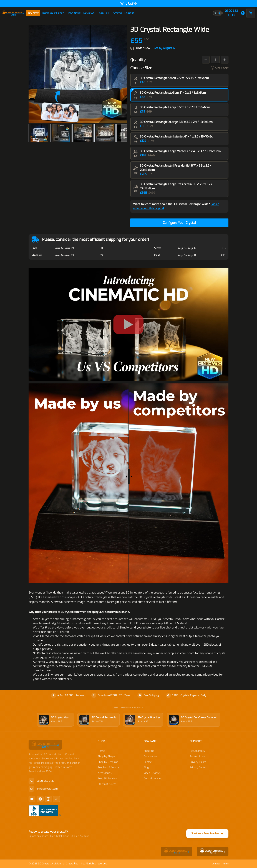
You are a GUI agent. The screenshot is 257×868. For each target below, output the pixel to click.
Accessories (105, 773)
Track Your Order (53, 13)
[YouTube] (32, 799)
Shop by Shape (106, 756)
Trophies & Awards (109, 768)
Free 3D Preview (107, 779)
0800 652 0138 (231, 13)
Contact (148, 762)
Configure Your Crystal (179, 223)
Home (101, 751)
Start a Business (124, 13)
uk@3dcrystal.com (43, 789)
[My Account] (243, 13)
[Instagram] (48, 799)
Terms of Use (197, 756)
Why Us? (129, 4)
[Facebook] (40, 799)
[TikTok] (57, 799)
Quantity (138, 60)
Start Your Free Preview (207, 833)
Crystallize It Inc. (153, 779)
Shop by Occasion (108, 762)
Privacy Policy (198, 762)
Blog (146, 768)
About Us (149, 751)
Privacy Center (198, 768)
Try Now (33, 13)
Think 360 (104, 13)
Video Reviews (152, 773)
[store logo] (13, 13)
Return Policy (197, 751)
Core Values (151, 756)
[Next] (124, 133)
